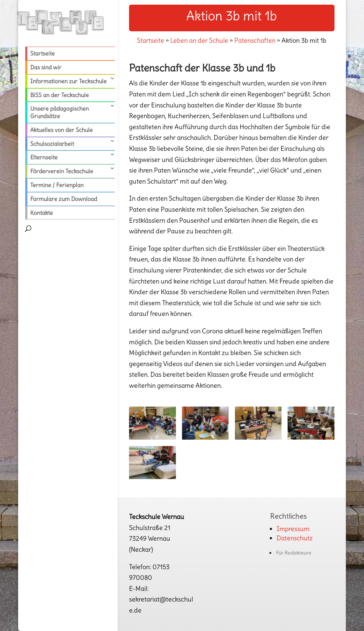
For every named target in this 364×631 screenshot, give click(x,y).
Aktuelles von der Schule (61, 130)
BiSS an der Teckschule (60, 95)
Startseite (42, 53)
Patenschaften (255, 40)
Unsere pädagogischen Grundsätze (60, 112)
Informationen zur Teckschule (68, 81)
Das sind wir (46, 67)
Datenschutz (295, 538)
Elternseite (44, 157)
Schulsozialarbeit (52, 144)
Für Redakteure (294, 553)
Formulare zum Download (64, 199)
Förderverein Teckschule (62, 171)
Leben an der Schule (199, 40)
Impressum (293, 529)
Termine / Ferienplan (57, 185)
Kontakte (42, 213)
